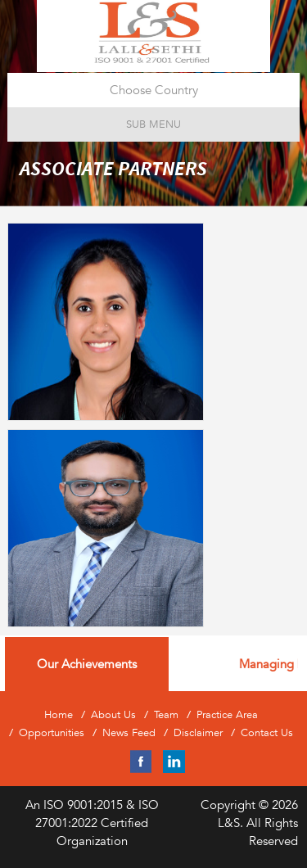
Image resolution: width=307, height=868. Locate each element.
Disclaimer (198, 733)
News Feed (129, 733)
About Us (113, 715)
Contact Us (267, 733)
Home (59, 715)
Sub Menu (153, 124)
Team (166, 715)
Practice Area (227, 715)
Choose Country (154, 90)
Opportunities (52, 733)
